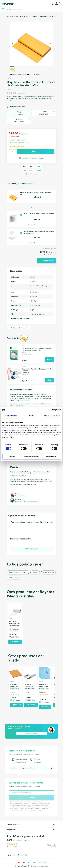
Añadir (36, 152)
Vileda (9, 79)
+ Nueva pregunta (31, 549)
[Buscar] (34, 9)
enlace (40, 810)
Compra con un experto (32, 734)
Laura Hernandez (20, 496)
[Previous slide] (13, 44)
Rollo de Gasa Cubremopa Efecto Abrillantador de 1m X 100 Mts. (39, 233)
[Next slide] (50, 44)
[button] (12, 69)
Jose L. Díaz (18, 501)
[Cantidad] (13, 152)
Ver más (45, 707)
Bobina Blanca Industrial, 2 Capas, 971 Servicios (39, 214)
